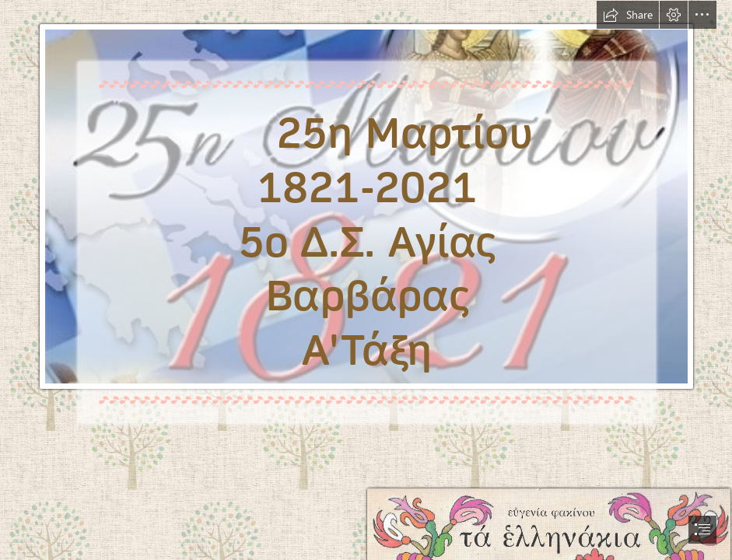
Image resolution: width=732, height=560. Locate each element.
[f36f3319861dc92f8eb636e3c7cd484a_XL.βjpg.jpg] (366, 223)
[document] (366, 280)
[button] (628, 15)
